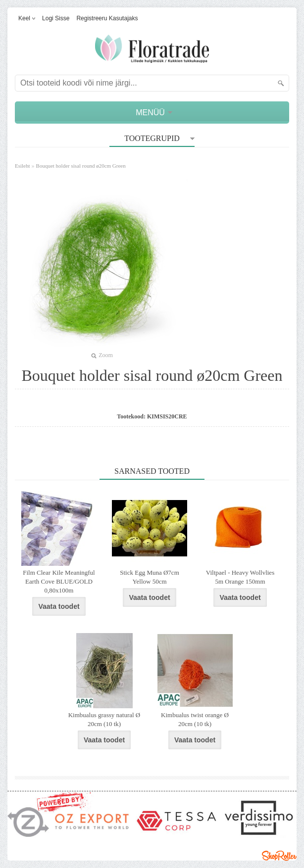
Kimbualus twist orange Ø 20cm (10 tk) (195, 719)
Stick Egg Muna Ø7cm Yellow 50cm (150, 577)
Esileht (23, 166)
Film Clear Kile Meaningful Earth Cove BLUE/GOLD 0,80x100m (59, 581)
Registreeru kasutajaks (107, 18)
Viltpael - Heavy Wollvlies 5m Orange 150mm (240, 577)
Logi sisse (56, 18)
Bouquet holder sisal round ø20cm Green (81, 166)
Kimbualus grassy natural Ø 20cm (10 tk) (104, 719)
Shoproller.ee (279, 856)
